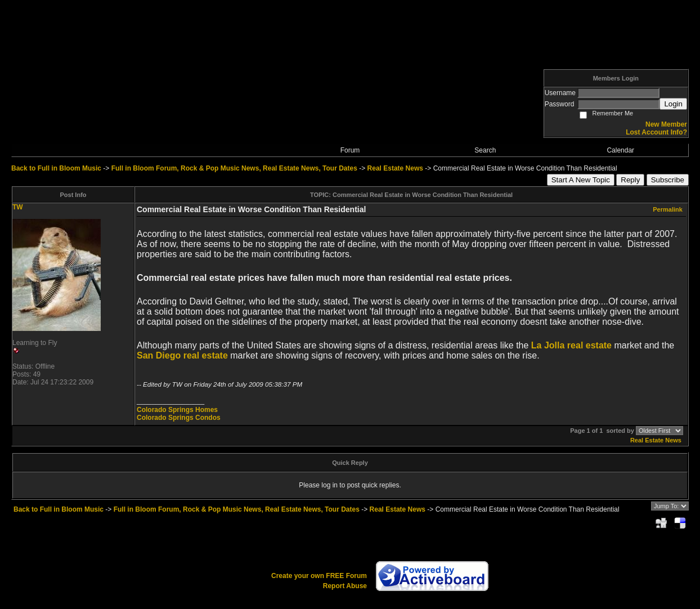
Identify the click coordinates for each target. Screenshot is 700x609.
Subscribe (668, 180)
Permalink (668, 209)
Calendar (620, 150)
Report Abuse (345, 586)
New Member (666, 124)
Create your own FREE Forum (319, 576)
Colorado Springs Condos (179, 418)
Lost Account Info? (656, 132)
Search (485, 150)
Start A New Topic (581, 180)
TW (18, 207)
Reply (630, 180)
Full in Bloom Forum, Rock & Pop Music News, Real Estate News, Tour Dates (234, 168)
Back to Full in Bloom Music (56, 168)
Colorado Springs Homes (177, 410)
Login (673, 104)
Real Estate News (395, 168)
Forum (350, 150)
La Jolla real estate (571, 345)
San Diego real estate (182, 355)
